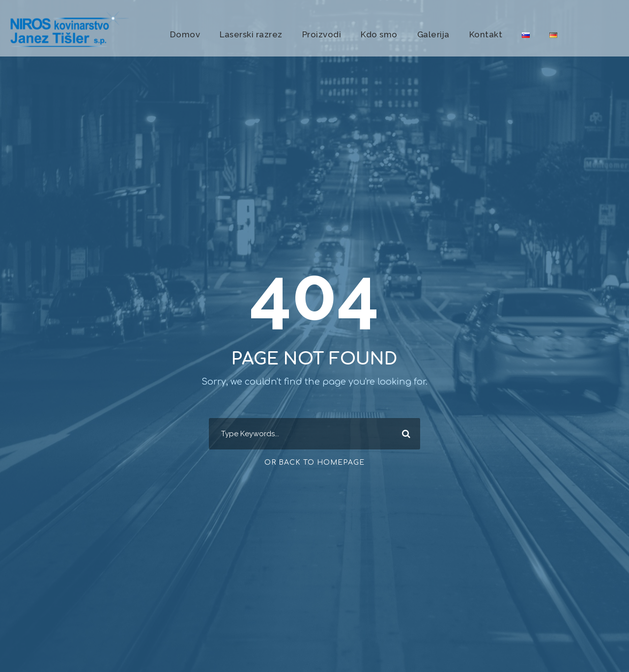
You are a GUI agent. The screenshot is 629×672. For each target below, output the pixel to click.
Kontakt (486, 34)
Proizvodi (322, 34)
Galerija (433, 34)
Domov (185, 34)
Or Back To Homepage (314, 462)
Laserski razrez (251, 34)
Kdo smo (379, 34)
